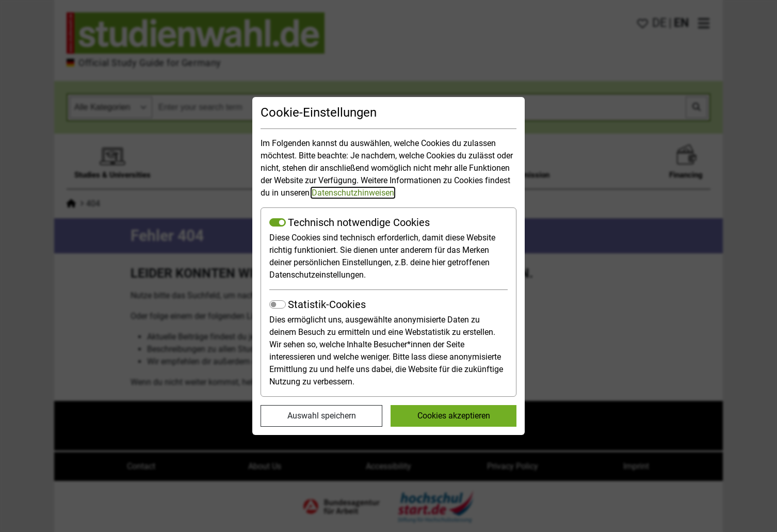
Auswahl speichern (322, 416)
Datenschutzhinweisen (353, 193)
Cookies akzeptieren (454, 416)
